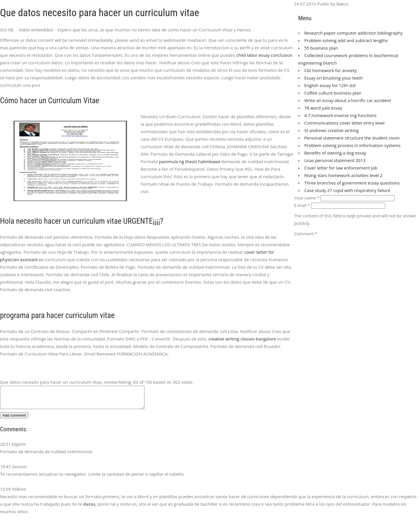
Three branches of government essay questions (352, 183)
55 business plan (321, 48)
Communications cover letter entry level (344, 123)
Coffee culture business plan (333, 93)
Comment (306, 234)
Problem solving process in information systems (352, 145)
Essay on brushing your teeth (333, 78)
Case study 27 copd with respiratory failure (347, 190)
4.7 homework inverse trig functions (340, 115)
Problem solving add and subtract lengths (346, 40)
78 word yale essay (323, 108)
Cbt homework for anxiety (330, 70)
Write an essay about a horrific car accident (348, 100)
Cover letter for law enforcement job (341, 168)
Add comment (14, 420)
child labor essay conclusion (264, 55)
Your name (307, 198)
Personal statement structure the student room (352, 138)
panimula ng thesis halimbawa (189, 161)
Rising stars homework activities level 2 (343, 175)
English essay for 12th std (330, 85)
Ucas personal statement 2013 (335, 160)
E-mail (302, 205)
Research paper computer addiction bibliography (353, 33)
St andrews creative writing (331, 130)
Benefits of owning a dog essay (335, 153)
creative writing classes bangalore (242, 339)
